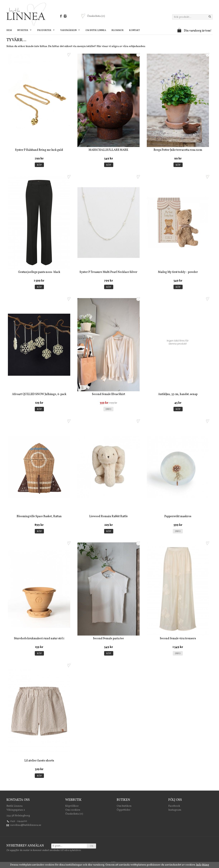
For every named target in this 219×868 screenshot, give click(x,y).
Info (108, 409)
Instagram (175, 810)
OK (92, 846)
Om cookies (73, 810)
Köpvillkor (72, 806)
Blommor (118, 30)
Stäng (205, 865)
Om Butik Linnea (96, 30)
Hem (9, 30)
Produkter (46, 30)
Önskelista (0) (74, 814)
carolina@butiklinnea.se (26, 825)
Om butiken (124, 806)
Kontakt (134, 30)
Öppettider (124, 810)
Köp (39, 165)
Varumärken (70, 30)
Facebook (174, 806)
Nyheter (24, 30)
